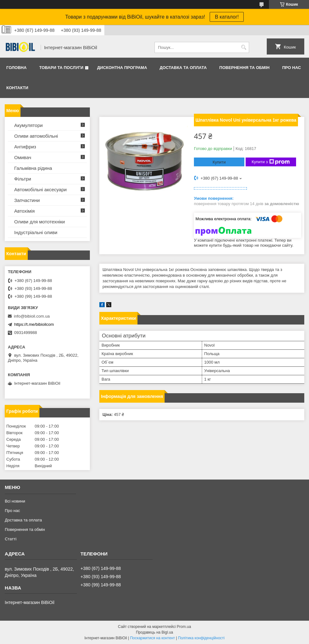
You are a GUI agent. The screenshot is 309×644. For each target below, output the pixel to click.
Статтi (11, 539)
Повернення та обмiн (245, 68)
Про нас (292, 68)
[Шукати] (244, 47)
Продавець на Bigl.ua (154, 632)
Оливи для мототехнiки (40, 222)
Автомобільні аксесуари (40, 190)
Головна (16, 68)
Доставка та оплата (183, 68)
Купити (219, 162)
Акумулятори (28, 125)
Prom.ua (184, 627)
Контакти (17, 88)
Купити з (271, 162)
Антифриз (25, 147)
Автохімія (24, 211)
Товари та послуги (61, 68)
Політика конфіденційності (201, 638)
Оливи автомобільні (36, 136)
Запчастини (27, 200)
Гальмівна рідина (33, 168)
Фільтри (23, 179)
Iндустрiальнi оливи (36, 232)
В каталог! (227, 17)
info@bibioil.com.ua (32, 316)
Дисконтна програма (122, 68)
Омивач (23, 157)
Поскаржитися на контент (152, 638)
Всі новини (15, 501)
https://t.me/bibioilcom (34, 324)
